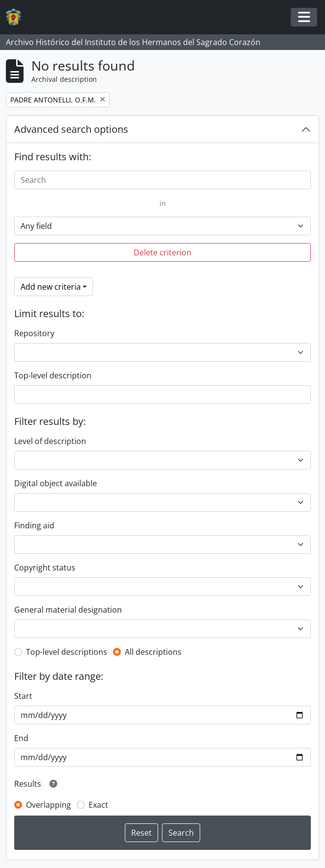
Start (23, 696)
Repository (34, 333)
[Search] (162, 180)
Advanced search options (71, 129)
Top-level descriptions (67, 652)
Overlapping (48, 805)
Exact (98, 805)
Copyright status (45, 568)
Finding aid (34, 525)
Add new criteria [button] (51, 287)
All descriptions (153, 652)
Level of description (50, 441)
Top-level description (53, 375)
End (21, 738)
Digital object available (56, 483)
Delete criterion (162, 252)
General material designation (68, 610)
